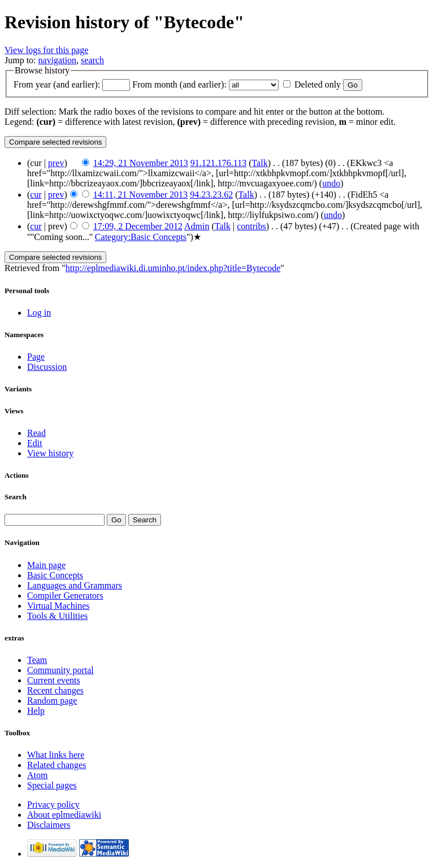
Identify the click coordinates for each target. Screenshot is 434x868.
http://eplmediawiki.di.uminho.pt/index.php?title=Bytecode (173, 268)
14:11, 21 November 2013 (140, 195)
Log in (39, 313)
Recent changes (55, 690)
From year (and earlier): (57, 84)
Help (36, 711)
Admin (197, 226)
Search (16, 497)
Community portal (60, 670)
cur (36, 195)
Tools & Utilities (57, 616)
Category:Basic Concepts (141, 237)
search (92, 60)
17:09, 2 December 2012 (138, 226)
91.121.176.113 (218, 163)
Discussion (47, 367)
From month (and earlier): (179, 84)
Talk (259, 163)
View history (50, 453)
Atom (37, 775)
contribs (251, 226)
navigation (58, 60)
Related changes (57, 765)
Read (36, 433)
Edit (35, 443)
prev (56, 163)
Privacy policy (53, 804)
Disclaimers (49, 825)
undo (331, 183)
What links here (56, 755)
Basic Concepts (55, 575)
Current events (54, 680)
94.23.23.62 (211, 195)
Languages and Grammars (75, 585)
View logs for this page (46, 50)
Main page (46, 565)
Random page (52, 701)
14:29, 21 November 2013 (141, 163)
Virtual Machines (58, 606)
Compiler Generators (65, 596)
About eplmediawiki (64, 815)
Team (37, 660)
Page (36, 357)
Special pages (52, 785)
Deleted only (318, 84)
